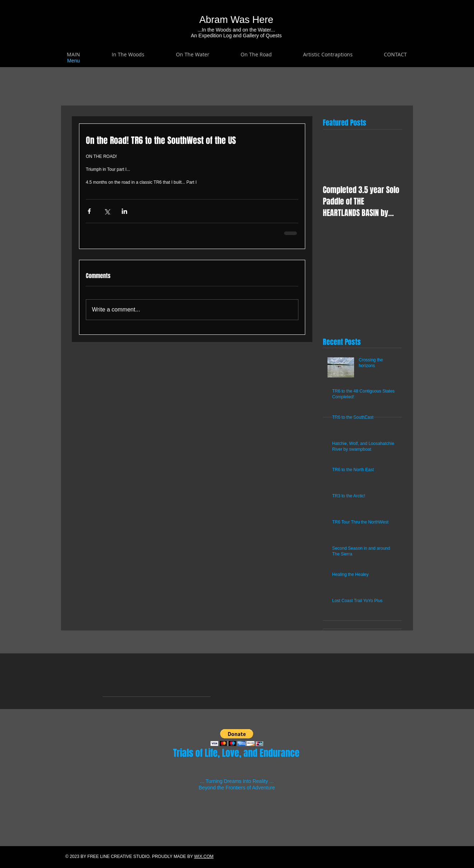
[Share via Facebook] (89, 211)
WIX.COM (204, 857)
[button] (128, 55)
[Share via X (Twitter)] (107, 211)
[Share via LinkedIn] (124, 211)
